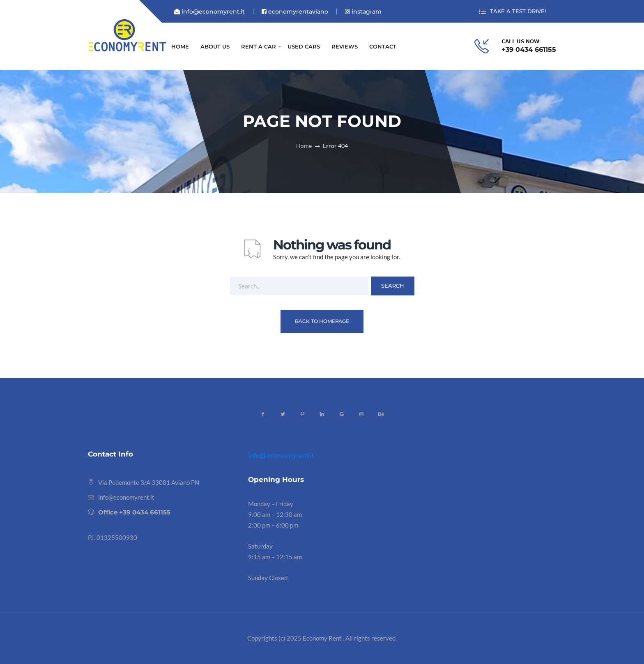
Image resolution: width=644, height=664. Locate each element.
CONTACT (383, 46)
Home (304, 146)
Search (393, 286)
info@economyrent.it (209, 12)
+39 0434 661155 (529, 50)
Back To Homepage (322, 321)
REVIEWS (345, 46)
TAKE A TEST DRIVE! (513, 12)
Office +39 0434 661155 (134, 512)
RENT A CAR (259, 46)
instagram (363, 12)
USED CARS (304, 46)
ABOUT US (215, 46)
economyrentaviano (295, 12)
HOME (180, 46)
